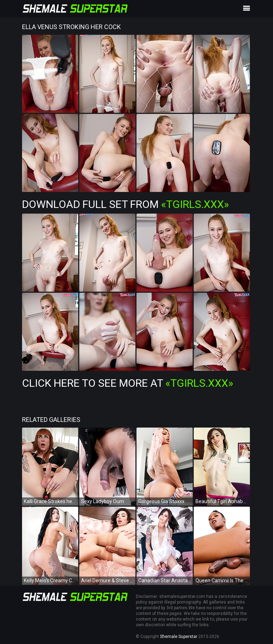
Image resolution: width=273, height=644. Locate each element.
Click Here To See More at (128, 383)
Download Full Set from (125, 204)
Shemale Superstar (179, 637)
